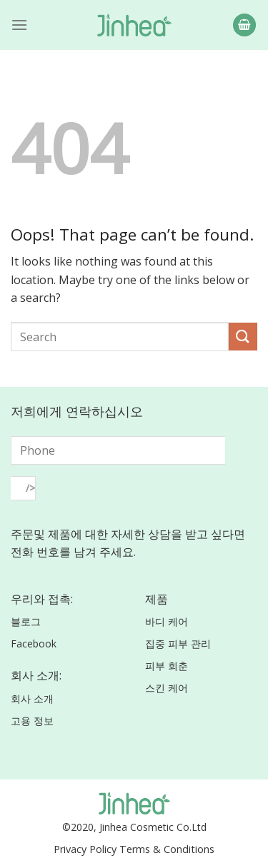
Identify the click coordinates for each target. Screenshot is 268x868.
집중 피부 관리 (178, 644)
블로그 (26, 621)
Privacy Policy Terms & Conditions (134, 849)
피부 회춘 (167, 666)
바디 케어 (167, 621)
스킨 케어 (167, 688)
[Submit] (243, 337)
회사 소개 (32, 698)
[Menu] (19, 25)
